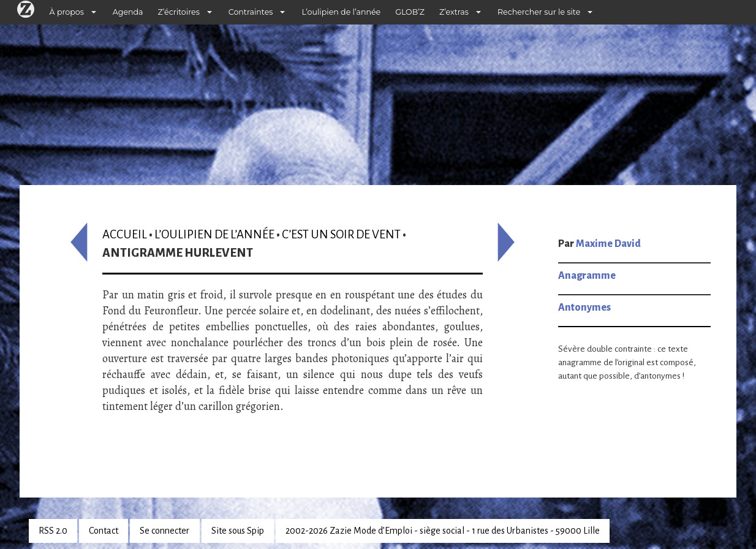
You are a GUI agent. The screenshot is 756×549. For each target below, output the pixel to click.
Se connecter (164, 531)
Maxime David (608, 244)
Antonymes (584, 308)
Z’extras (454, 12)
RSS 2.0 (53, 531)
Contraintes (251, 12)
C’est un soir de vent (341, 234)
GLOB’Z (410, 12)
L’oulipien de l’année (341, 12)
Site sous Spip (238, 531)
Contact (104, 531)
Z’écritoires (179, 12)
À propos (67, 12)
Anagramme (587, 276)
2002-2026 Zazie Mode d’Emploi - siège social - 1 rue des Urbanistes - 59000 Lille (443, 531)
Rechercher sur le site (539, 12)
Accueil (125, 234)
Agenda (128, 12)
